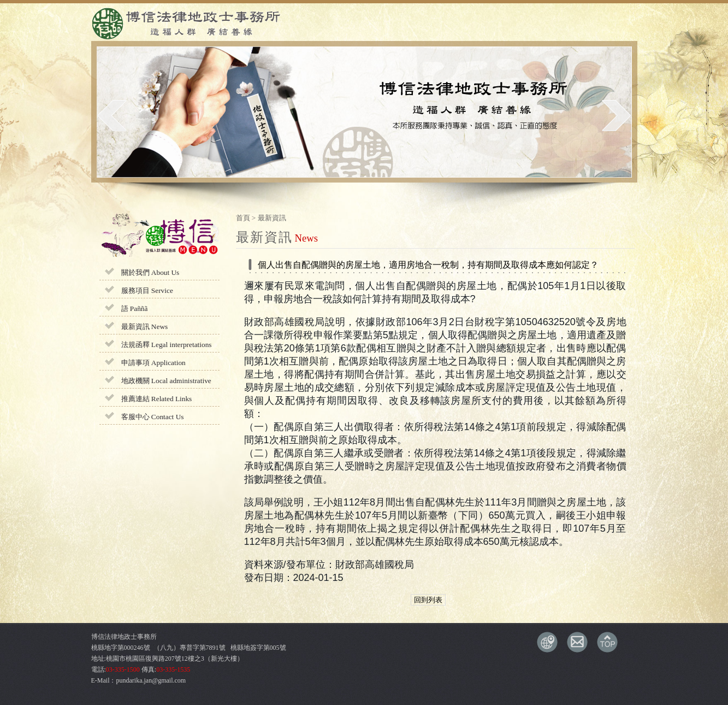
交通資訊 (547, 642)
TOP (607, 642)
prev (112, 115)
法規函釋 (167, 345)
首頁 (243, 218)
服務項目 (147, 290)
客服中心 (153, 417)
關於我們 (150, 272)
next (616, 115)
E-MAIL (577, 642)
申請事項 (153, 363)
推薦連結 (157, 399)
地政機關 (166, 381)
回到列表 (428, 600)
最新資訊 (145, 327)
